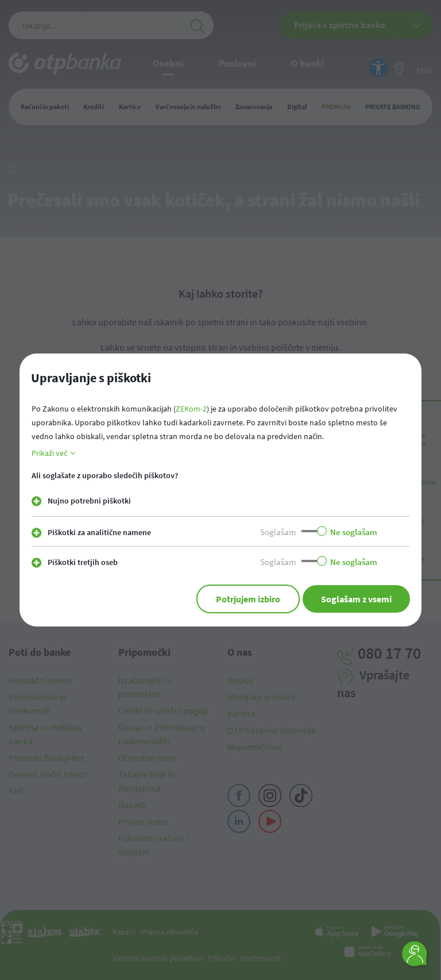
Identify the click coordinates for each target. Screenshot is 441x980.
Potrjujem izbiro (248, 599)
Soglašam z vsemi (356, 599)
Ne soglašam (354, 532)
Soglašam (278, 532)
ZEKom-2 (191, 409)
